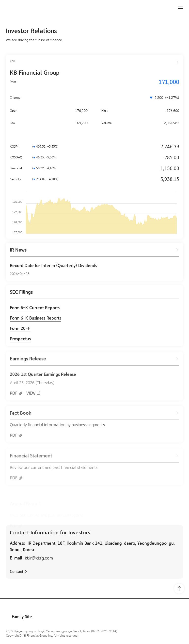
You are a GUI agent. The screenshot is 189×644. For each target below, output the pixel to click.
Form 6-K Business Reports (35, 320)
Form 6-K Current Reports (35, 309)
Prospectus (20, 340)
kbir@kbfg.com (39, 558)
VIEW (31, 398)
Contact (17, 572)
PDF (14, 398)
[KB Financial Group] (28, 8)
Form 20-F (20, 330)
